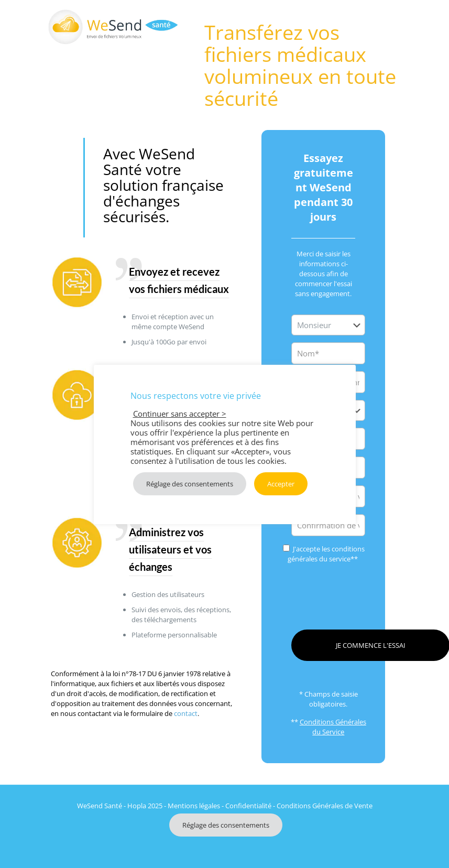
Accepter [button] (281, 484)
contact (186, 713)
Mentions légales (194, 806)
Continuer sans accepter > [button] (180, 414)
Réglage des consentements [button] (226, 825)
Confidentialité (248, 806)
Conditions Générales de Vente (325, 806)
